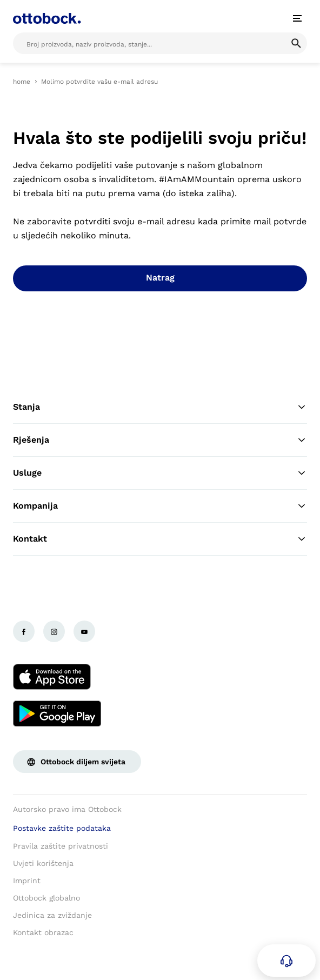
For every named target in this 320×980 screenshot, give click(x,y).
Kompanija (160, 506)
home (22, 82)
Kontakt (160, 539)
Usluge (160, 473)
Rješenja (160, 440)
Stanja (160, 407)
